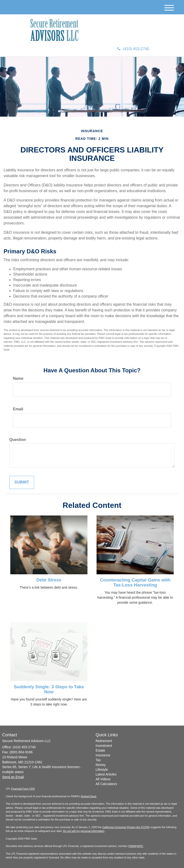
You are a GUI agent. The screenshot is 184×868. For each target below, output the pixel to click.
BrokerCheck (89, 796)
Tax (98, 760)
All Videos (103, 779)
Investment (104, 746)
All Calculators (106, 784)
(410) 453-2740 (133, 49)
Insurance (103, 755)
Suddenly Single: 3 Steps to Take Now (49, 689)
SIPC (140, 846)
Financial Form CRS (23, 789)
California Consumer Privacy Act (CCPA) (126, 827)
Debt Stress (49, 580)
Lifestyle (102, 770)
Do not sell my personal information (84, 831)
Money (101, 765)
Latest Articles (106, 774)
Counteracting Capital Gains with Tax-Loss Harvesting (135, 582)
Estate (100, 750)
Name (18, 378)
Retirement (104, 741)
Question (18, 440)
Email (18, 409)
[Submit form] (22, 482)
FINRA (132, 846)
